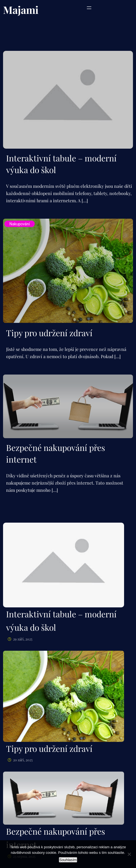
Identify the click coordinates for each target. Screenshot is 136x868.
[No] (129, 854)
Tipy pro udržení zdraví (49, 333)
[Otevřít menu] (89, 8)
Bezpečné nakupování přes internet (56, 453)
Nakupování (20, 224)
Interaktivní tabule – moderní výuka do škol (61, 164)
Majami (21, 10)
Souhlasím (68, 860)
